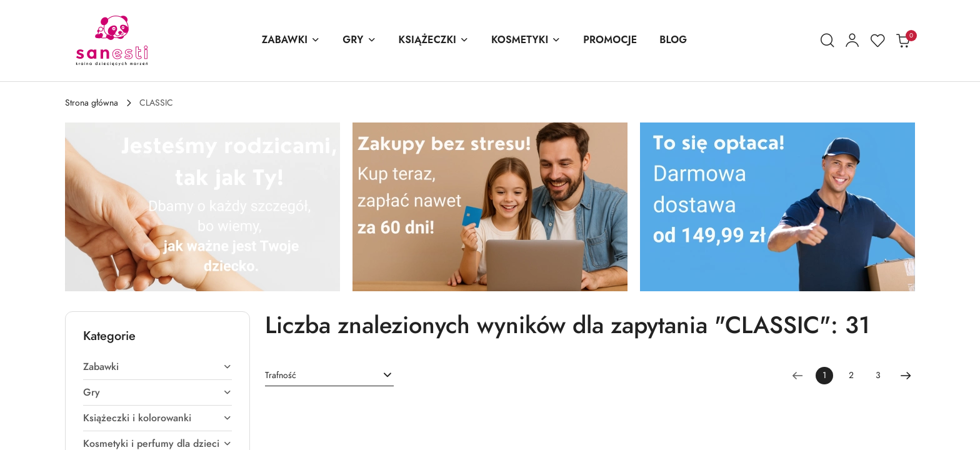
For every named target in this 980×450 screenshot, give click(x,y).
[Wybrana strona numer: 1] (824, 376)
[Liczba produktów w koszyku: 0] (902, 41)
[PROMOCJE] (610, 41)
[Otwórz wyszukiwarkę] (827, 41)
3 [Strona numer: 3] (878, 375)
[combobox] (329, 376)
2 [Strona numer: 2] (851, 375)
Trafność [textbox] (281, 375)
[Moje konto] (852, 41)
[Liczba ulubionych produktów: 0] (877, 41)
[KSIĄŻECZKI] (434, 41)
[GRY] (359, 41)
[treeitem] (157, 367)
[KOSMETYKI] (526, 41)
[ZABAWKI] (291, 41)
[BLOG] (673, 41)
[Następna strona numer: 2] (906, 376)
